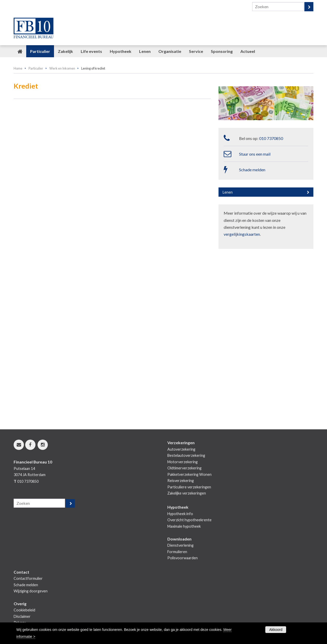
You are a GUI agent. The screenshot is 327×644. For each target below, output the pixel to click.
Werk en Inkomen (62, 68)
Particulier (36, 68)
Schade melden (252, 170)
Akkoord (276, 630)
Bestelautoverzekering (186, 455)
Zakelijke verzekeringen (187, 493)
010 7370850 (271, 138)
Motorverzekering (183, 462)
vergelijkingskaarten (242, 234)
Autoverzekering (181, 449)
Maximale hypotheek (184, 526)
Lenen (228, 192)
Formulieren (177, 552)
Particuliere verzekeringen (189, 487)
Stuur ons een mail (255, 154)
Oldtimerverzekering (184, 468)
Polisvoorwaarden (183, 558)
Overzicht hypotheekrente (189, 520)
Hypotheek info (180, 514)
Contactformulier (28, 578)
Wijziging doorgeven (31, 591)
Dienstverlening (180, 545)
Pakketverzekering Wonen (189, 474)
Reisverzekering (181, 481)
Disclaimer (22, 616)
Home (18, 68)
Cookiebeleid (24, 610)
